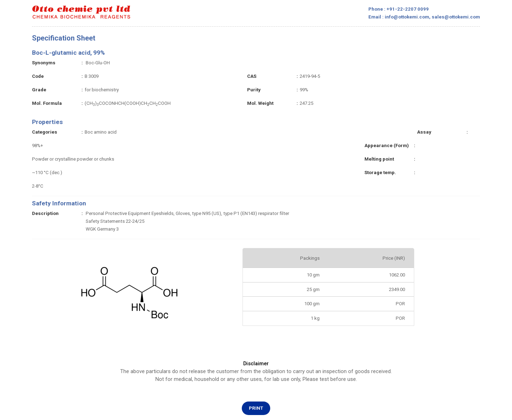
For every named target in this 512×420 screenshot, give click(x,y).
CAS (252, 76)
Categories (45, 132)
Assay (424, 132)
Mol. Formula (47, 103)
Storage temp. (380, 173)
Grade (39, 90)
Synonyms (44, 63)
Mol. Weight (260, 103)
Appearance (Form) (387, 146)
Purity (254, 90)
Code (38, 76)
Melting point (379, 159)
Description (45, 213)
